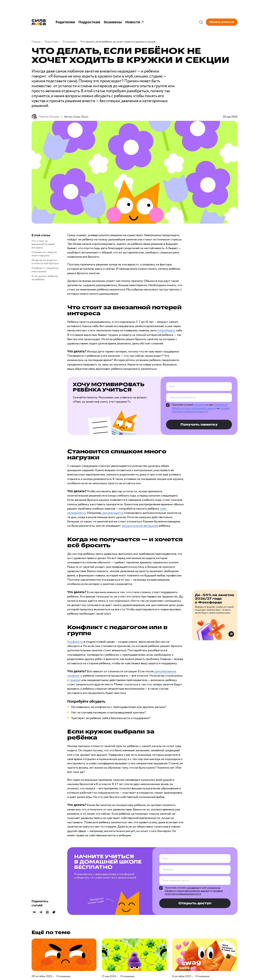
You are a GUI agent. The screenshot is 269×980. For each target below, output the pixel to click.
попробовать (166, 330)
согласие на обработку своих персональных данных (199, 407)
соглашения (200, 405)
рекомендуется (113, 513)
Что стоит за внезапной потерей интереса (43, 244)
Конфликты (75, 642)
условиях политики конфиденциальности (201, 410)
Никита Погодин (49, 117)
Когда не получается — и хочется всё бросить (45, 262)
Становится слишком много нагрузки (44, 254)
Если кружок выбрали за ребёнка (45, 278)
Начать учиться (222, 22)
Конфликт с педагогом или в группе (45, 270)
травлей (75, 680)
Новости (135, 22)
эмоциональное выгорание (140, 526)
